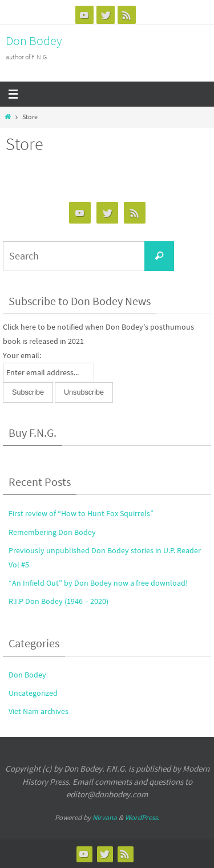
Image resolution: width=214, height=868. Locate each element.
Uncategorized (33, 693)
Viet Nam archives (39, 711)
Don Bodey (34, 40)
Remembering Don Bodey (52, 532)
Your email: (22, 355)
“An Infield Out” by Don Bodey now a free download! (98, 583)
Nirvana (105, 818)
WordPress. (142, 818)
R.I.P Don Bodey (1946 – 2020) (58, 601)
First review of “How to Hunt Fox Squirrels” (81, 513)
